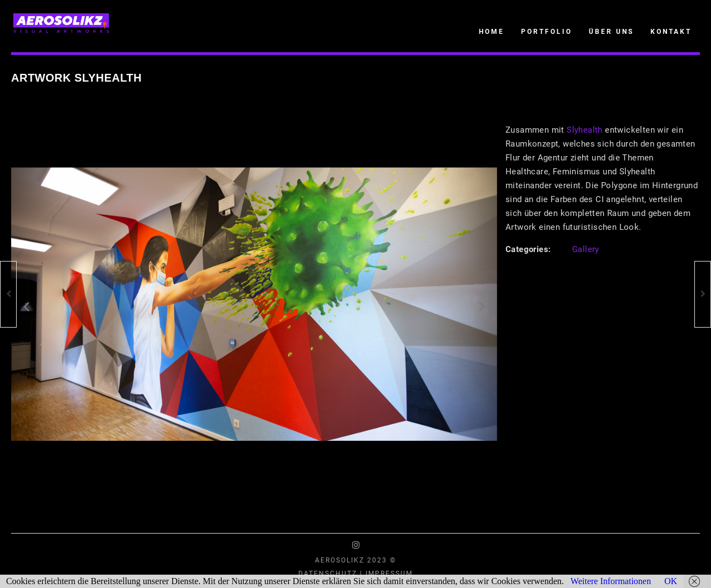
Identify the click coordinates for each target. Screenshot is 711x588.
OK (671, 581)
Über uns (611, 32)
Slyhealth (585, 130)
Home (492, 32)
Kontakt (671, 32)
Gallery (586, 249)
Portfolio (547, 32)
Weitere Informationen (611, 581)
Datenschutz (328, 574)
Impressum (389, 574)
